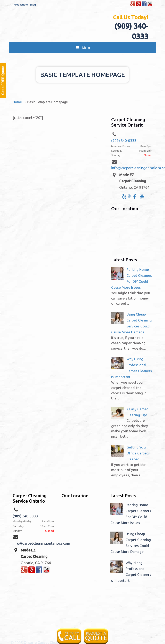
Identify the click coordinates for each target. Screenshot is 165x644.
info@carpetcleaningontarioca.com (41, 543)
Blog (33, 5)
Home (17, 102)
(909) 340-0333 (124, 141)
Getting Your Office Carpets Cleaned (138, 453)
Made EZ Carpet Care (87, 29)
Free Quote (21, 5)
